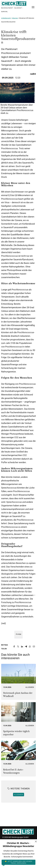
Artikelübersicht (6, 18)
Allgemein (15, 18)
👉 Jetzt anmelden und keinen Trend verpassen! (18, 862)
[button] (4, 864)
